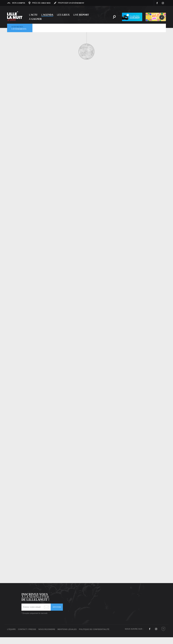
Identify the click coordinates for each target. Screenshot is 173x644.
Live (81, 15)
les (63, 15)
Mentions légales (67, 629)
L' (33, 15)
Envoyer (57, 607)
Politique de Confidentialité (94, 629)
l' (47, 15)
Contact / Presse (27, 629)
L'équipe (11, 629)
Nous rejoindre (47, 629)
